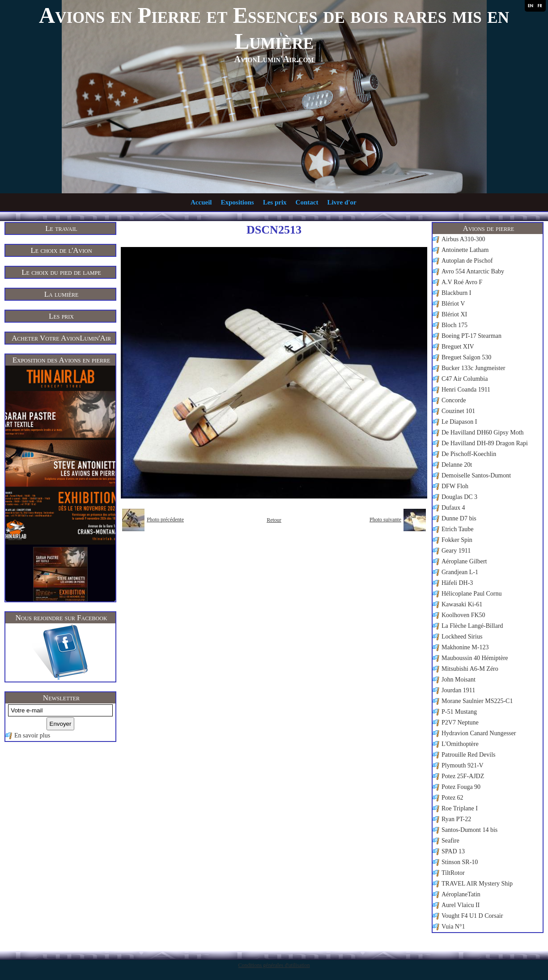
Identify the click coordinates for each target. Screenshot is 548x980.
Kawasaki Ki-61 (462, 604)
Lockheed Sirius (462, 637)
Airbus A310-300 (463, 239)
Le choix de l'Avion (61, 250)
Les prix (275, 202)
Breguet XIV (458, 347)
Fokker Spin (457, 540)
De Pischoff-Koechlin (469, 454)
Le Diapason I (459, 422)
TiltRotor (453, 873)
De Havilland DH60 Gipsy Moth (483, 432)
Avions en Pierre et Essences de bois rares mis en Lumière (274, 28)
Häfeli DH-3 (457, 583)
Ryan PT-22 (456, 819)
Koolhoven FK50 (463, 615)
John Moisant (459, 680)
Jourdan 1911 (458, 690)
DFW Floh (455, 486)
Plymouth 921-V (463, 765)
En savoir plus (32, 735)
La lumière (62, 294)
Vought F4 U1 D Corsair (472, 916)
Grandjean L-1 (460, 572)
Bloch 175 (455, 325)
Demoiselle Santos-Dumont (476, 475)
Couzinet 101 (458, 411)
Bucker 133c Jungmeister (473, 368)
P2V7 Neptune (460, 722)
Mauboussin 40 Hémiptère (475, 658)
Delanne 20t (457, 465)
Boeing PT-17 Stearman (472, 336)
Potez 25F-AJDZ (463, 776)
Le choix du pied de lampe (61, 272)
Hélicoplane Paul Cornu (472, 594)
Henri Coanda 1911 (466, 390)
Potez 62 (452, 798)
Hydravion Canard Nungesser (479, 733)
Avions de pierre (489, 228)
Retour (274, 520)
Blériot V (453, 304)
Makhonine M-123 (465, 647)
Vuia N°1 (453, 927)
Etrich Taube (457, 529)
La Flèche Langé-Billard (472, 626)
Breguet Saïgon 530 (466, 357)
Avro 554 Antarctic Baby (473, 271)
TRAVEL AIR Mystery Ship (477, 884)
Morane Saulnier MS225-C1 (477, 701)
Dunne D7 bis (459, 518)
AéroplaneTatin (461, 894)
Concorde (454, 400)
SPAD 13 (453, 851)
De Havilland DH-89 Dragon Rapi (485, 443)
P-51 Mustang (459, 712)
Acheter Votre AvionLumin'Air (61, 338)
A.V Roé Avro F (462, 282)
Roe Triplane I (460, 808)
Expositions (237, 202)
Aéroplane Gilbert (464, 561)
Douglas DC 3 (459, 497)
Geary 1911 (456, 551)
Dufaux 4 (453, 508)
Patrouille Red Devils (469, 755)
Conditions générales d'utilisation (274, 965)
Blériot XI (454, 314)
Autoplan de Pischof (467, 261)
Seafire (450, 841)
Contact (307, 202)
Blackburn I (456, 293)
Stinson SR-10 (460, 862)
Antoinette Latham (465, 250)
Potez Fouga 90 (461, 787)
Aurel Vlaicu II (461, 905)
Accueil (201, 202)
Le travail (61, 228)
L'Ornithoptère (460, 744)
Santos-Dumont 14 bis (469, 830)
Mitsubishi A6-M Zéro (470, 669)
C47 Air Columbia (465, 379)
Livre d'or (342, 202)
